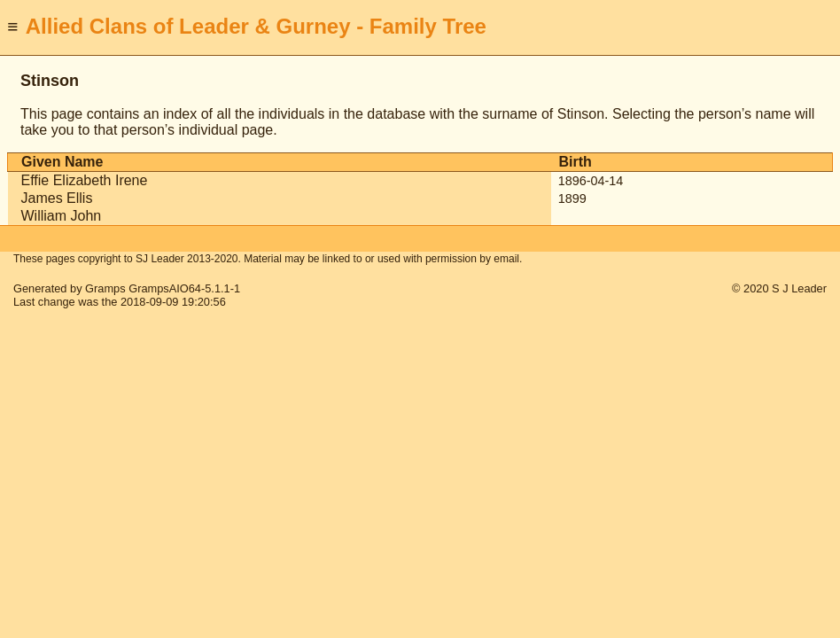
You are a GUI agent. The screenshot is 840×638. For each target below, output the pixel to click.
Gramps (105, 288)
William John (62, 216)
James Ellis (57, 198)
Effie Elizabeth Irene (85, 180)
